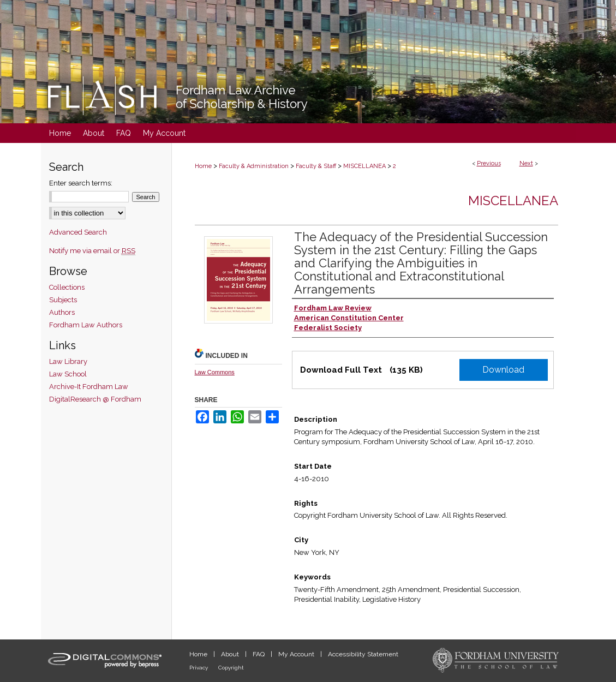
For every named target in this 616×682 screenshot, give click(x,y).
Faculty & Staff (316, 166)
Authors (62, 312)
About (231, 654)
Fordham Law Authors (86, 325)
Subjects (63, 300)
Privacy (199, 668)
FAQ (259, 654)
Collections (67, 287)
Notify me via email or (92, 251)
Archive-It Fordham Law (89, 387)
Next (526, 163)
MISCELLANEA (364, 166)
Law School (68, 374)
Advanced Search (78, 232)
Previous (489, 163)
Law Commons (215, 372)
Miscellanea (513, 201)
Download (503, 370)
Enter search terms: (81, 183)
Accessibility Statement (363, 654)
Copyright (231, 668)
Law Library (68, 361)
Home (203, 166)
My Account (297, 654)
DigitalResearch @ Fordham (95, 399)
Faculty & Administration (254, 166)
